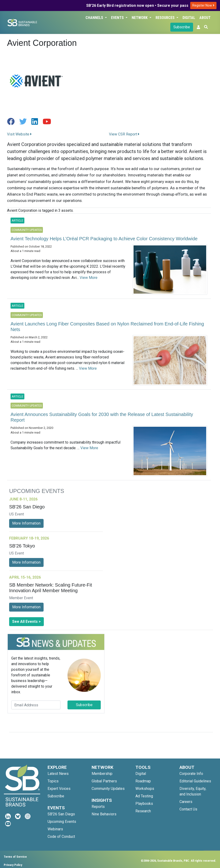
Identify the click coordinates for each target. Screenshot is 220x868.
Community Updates (108, 789)
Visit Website (19, 134)
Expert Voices (59, 789)
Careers (186, 802)
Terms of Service (15, 857)
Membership (102, 774)
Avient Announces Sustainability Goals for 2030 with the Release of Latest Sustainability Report (102, 417)
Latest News (58, 774)
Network (140, 18)
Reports (98, 807)
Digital (189, 18)
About (205, 18)
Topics (53, 781)
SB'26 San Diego (61, 814)
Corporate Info (191, 774)
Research (143, 811)
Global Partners (104, 781)
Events (118, 18)
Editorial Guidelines (195, 781)
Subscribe (182, 27)
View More (89, 278)
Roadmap (143, 781)
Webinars (55, 829)
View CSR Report (124, 134)
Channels (95, 18)
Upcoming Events (62, 822)
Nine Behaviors (104, 814)
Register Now (203, 5)
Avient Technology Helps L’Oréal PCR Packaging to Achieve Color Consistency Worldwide (104, 239)
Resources (166, 18)
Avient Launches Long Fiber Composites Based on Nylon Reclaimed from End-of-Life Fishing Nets (107, 327)
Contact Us (188, 809)
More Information (26, 523)
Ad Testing (144, 796)
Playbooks (144, 804)
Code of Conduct (61, 837)
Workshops (145, 789)
